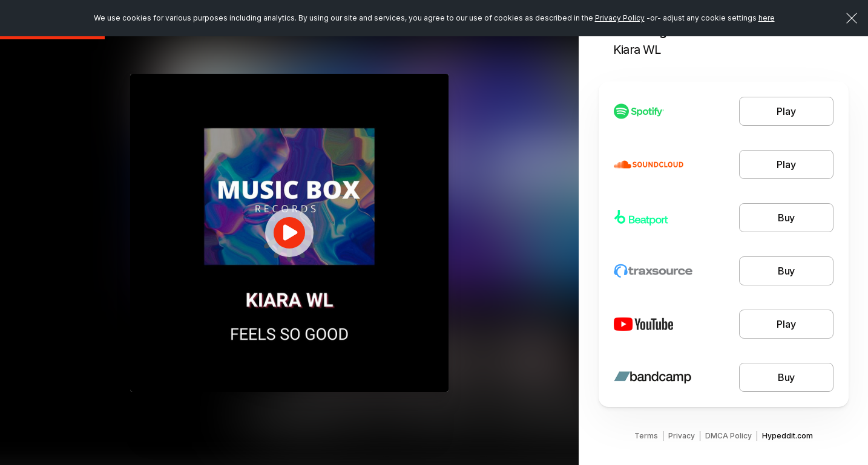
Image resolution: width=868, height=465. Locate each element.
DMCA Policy (728, 436)
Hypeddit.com (787, 436)
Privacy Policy (620, 18)
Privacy (682, 436)
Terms (646, 436)
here (767, 18)
